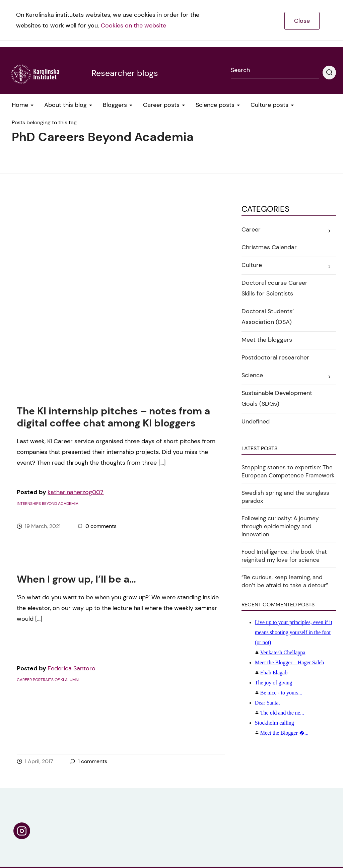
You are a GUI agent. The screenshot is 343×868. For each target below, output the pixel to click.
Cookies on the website (133, 25)
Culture (252, 265)
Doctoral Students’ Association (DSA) (268, 317)
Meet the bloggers (267, 340)
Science (252, 375)
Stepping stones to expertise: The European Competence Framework (288, 471)
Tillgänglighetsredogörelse (276, 835)
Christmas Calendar (269, 247)
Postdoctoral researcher (275, 357)
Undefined (256, 421)
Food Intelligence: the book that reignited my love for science (284, 556)
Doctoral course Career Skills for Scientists (275, 288)
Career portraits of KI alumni (48, 552)
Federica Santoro (72, 541)
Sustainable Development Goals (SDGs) (277, 398)
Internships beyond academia (48, 296)
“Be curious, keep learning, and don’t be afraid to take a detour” (285, 581)
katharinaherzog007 (76, 284)
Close (302, 21)
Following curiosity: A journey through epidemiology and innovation (280, 526)
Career (251, 229)
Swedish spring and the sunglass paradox (285, 497)
